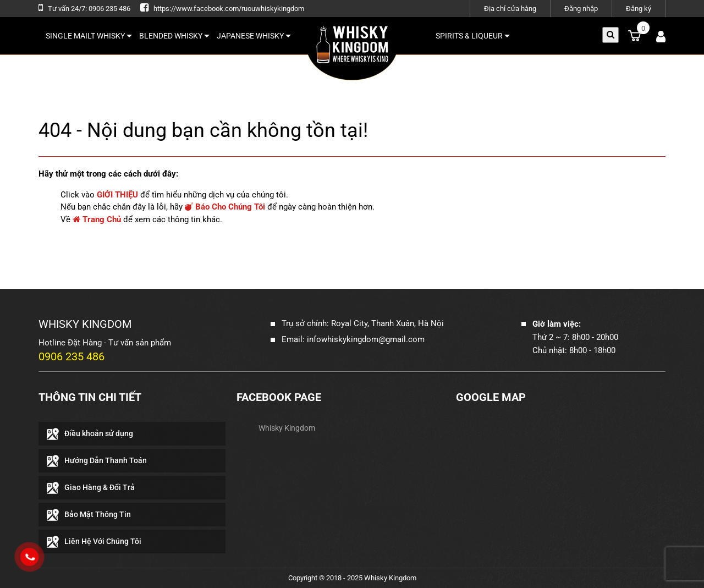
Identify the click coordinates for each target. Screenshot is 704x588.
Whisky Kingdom (287, 428)
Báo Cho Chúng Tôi (225, 207)
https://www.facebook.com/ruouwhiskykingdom (229, 9)
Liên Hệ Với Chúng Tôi (103, 541)
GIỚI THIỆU (117, 195)
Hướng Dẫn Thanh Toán (106, 460)
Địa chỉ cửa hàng (510, 9)
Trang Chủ (97, 219)
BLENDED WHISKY (174, 36)
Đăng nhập (581, 9)
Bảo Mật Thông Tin (98, 514)
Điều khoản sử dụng (99, 433)
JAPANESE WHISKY (254, 36)
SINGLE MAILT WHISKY (89, 36)
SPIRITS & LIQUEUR (473, 36)
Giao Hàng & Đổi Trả (100, 487)
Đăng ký (639, 9)
